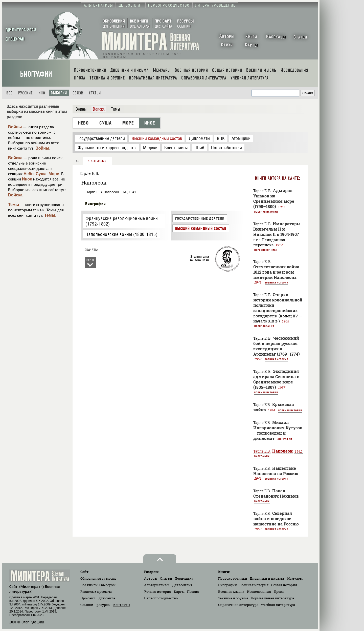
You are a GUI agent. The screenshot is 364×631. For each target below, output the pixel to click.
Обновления (98, 578)
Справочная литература (238, 605)
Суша (41, 174)
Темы (14, 205)
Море (54, 174)
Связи (78, 93)
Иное (27, 179)
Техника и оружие (233, 598)
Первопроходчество (161, 598)
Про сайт (98, 598)
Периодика (184, 578)
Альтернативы (157, 585)
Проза (279, 592)
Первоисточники (266, 250)
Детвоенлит (182, 585)
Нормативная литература (272, 598)
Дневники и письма (267, 578)
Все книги (98, 585)
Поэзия (193, 592)
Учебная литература (278, 605)
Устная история (158, 592)
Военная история (266, 212)
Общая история (284, 585)
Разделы (96, 592)
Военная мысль (231, 592)
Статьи (95, 93)
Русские (26, 93)
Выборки (59, 93)
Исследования (264, 326)
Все (9, 93)
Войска (15, 158)
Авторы (151, 578)
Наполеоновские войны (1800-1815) (121, 234)
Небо (29, 174)
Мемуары (295, 578)
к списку (97, 161)
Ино (42, 93)
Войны (15, 127)
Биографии (36, 74)
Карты (179, 592)
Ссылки (95, 605)
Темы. (50, 215)
